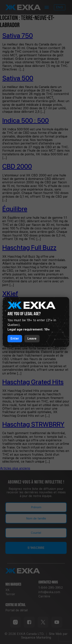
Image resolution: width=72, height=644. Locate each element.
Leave (32, 339)
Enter (15, 339)
